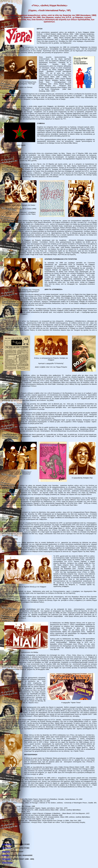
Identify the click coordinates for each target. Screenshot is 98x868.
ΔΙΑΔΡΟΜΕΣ (7, 844)
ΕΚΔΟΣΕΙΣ (6, 852)
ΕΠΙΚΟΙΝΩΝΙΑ (7, 863)
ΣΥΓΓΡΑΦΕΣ (7, 848)
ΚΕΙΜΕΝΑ (6, 855)
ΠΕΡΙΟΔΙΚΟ (6, 859)
